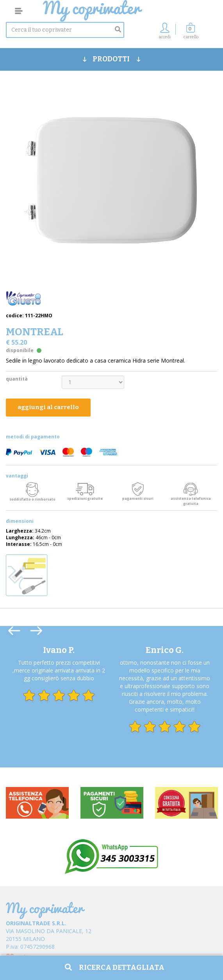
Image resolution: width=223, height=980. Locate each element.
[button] (191, 33)
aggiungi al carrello (48, 407)
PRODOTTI (112, 59)
